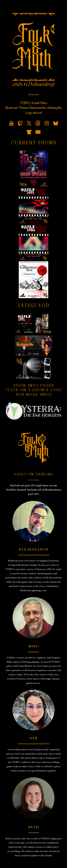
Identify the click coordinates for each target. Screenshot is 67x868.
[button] (11, 123)
